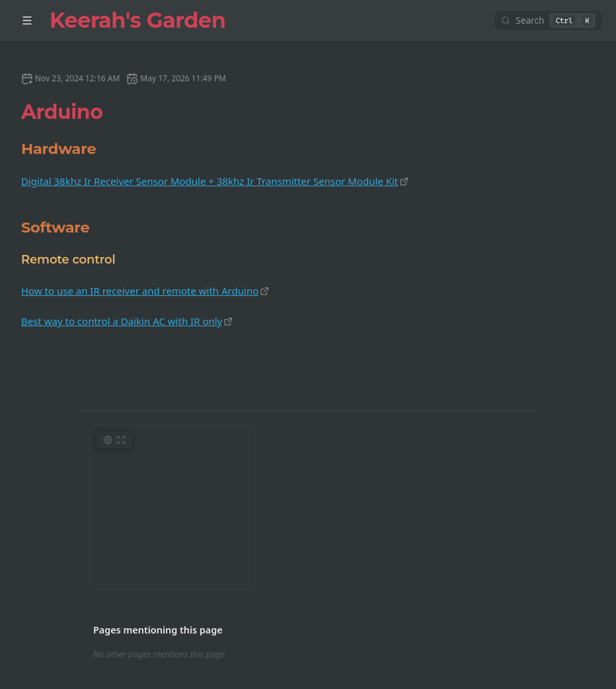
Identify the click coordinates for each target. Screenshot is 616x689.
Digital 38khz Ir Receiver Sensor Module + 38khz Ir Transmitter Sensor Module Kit (210, 181)
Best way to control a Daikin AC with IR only (122, 321)
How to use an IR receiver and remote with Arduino (140, 291)
